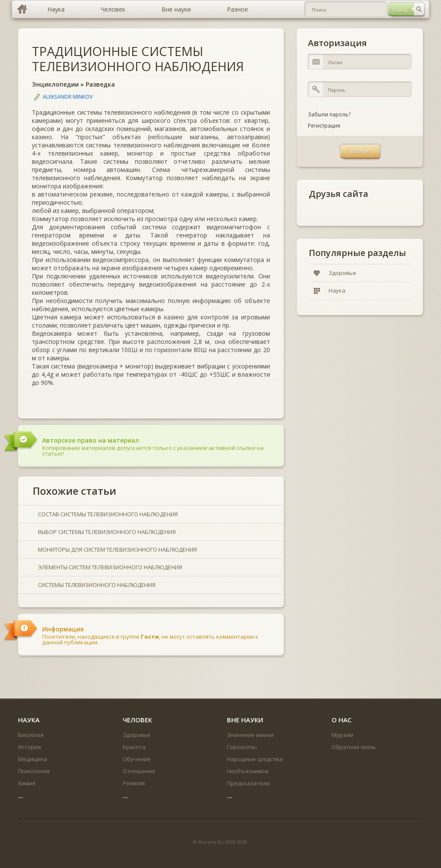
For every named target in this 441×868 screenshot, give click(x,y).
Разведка (100, 84)
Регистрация (324, 126)
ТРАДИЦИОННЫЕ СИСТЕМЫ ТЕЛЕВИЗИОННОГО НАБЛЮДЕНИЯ (138, 59)
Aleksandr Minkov (68, 97)
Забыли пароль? (329, 114)
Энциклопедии (55, 84)
